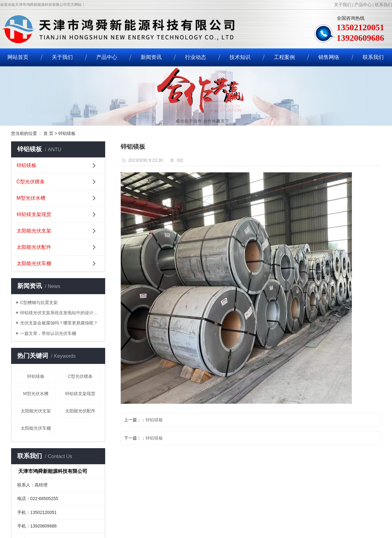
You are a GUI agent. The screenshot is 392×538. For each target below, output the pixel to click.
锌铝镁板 (67, 133)
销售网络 (329, 57)
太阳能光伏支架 (34, 231)
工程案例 (284, 57)
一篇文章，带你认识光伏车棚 (48, 333)
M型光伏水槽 (31, 198)
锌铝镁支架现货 (34, 214)
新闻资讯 (151, 57)
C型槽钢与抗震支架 (39, 302)
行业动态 (196, 57)
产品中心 (363, 5)
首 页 (48, 133)
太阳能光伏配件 (34, 247)
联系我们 (383, 5)
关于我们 (343, 5)
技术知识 (240, 57)
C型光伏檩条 (31, 182)
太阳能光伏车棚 (34, 263)
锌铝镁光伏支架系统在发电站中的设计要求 (60, 313)
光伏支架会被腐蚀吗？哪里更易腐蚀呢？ (59, 323)
